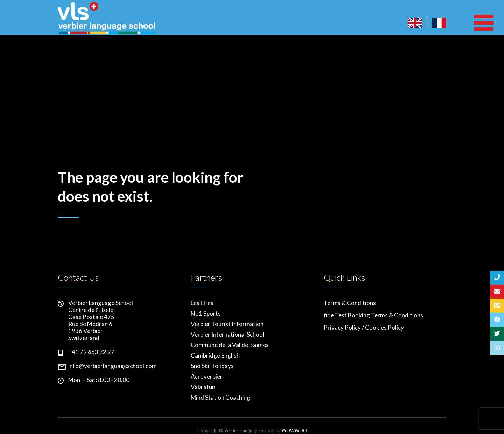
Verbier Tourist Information (227, 324)
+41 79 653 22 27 (91, 352)
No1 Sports (206, 314)
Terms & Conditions (350, 303)
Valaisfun (203, 387)
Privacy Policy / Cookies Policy (364, 328)
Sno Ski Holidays (212, 366)
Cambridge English (215, 356)
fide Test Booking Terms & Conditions (373, 315)
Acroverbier (207, 377)
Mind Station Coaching (220, 398)
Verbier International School (227, 335)
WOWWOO (294, 430)
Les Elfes (202, 303)
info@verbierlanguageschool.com (113, 366)
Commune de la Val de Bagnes (230, 345)
